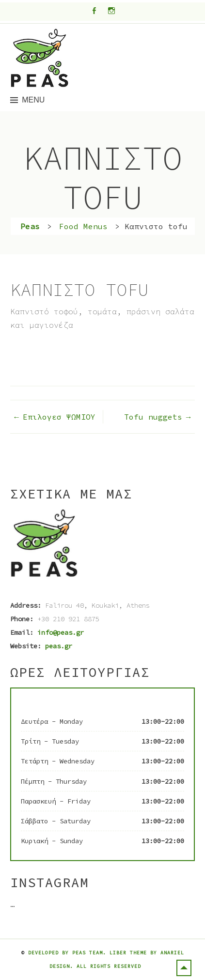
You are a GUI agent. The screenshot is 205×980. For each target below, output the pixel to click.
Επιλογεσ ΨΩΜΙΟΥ (59, 417)
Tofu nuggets (153, 417)
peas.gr (59, 646)
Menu (33, 100)
